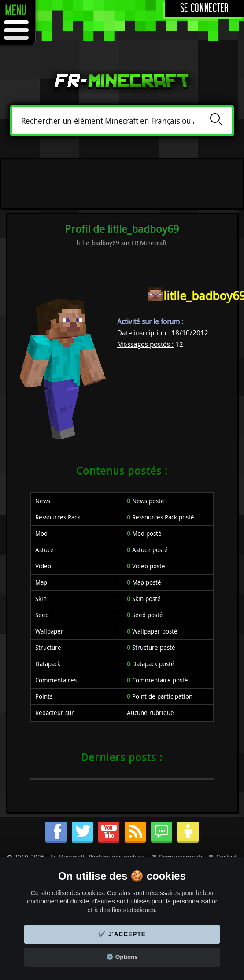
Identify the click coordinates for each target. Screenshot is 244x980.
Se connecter (205, 9)
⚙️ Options (122, 957)
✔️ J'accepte (122, 934)
